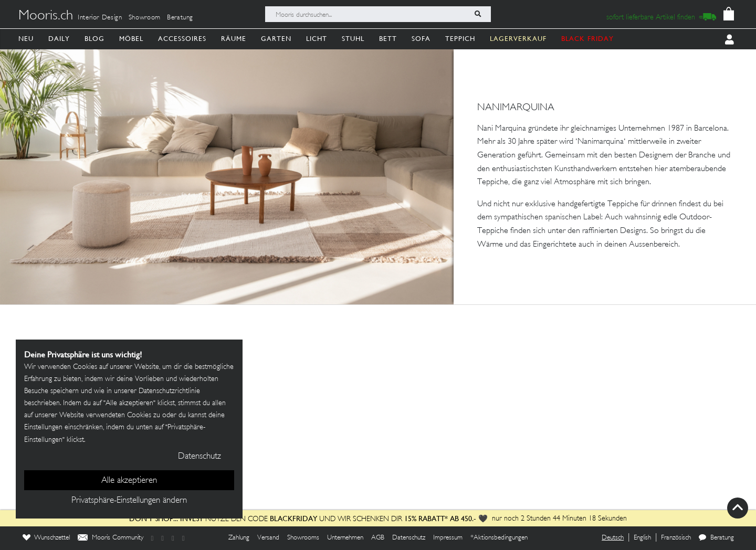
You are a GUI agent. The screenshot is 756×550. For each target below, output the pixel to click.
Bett (388, 39)
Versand (268, 538)
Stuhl (353, 39)
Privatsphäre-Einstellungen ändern (129, 501)
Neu (26, 39)
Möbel (131, 39)
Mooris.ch (46, 16)
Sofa (421, 39)
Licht (317, 39)
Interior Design (100, 18)
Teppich (460, 39)
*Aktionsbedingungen (499, 538)
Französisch (676, 538)
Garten (276, 39)
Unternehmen (345, 538)
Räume (234, 39)
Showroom (145, 18)
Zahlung (239, 538)
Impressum (448, 538)
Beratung (180, 18)
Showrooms (303, 538)
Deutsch (613, 538)
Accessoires (182, 39)
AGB (378, 538)
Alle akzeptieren (129, 481)
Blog (94, 39)
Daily (59, 39)
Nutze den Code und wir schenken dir (266, 519)
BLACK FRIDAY (587, 39)
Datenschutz (409, 538)
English (642, 538)
